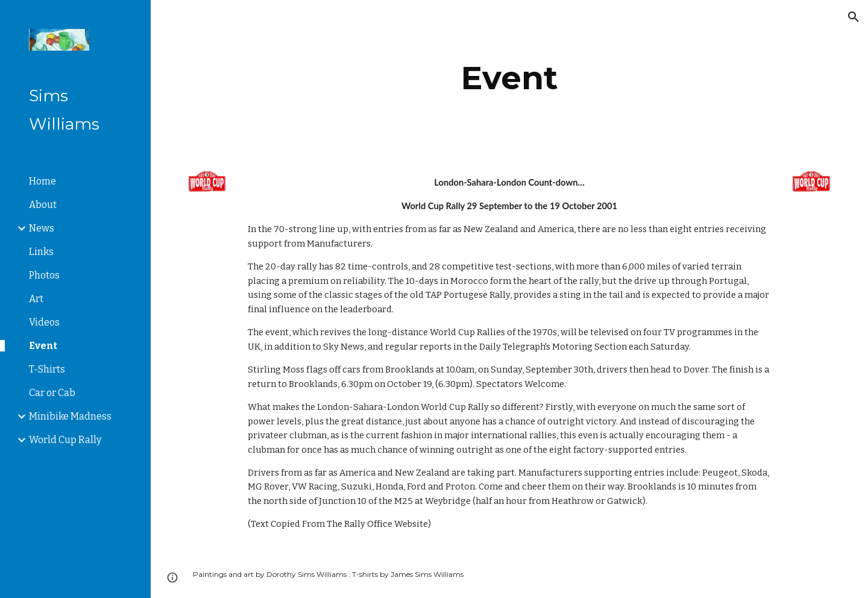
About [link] (43, 205)
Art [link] (36, 299)
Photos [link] (44, 275)
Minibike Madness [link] (70, 416)
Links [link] (41, 252)
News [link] (42, 228)
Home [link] (42, 181)
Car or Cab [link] (52, 393)
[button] (854, 17)
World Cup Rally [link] (65, 440)
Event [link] (43, 346)
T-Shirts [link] (47, 369)
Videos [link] (44, 322)
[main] (510, 78)
